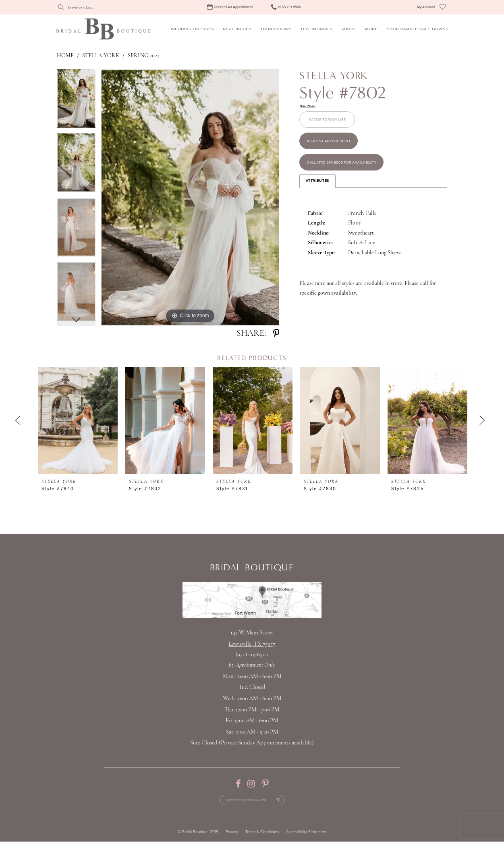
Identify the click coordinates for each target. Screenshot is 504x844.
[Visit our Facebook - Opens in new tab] (238, 784)
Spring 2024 (143, 56)
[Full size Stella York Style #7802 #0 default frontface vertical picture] (190, 197)
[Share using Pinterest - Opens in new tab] (276, 334)
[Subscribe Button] (284, 801)
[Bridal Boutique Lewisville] (103, 29)
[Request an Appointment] (231, 7)
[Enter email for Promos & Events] (252, 801)
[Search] (94, 7)
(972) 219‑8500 (252, 655)
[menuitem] (231, 7)
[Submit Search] (61, 7)
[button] (426, 7)
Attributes (317, 196)
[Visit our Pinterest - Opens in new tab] (265, 784)
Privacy (232, 835)
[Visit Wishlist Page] (443, 7)
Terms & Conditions (262, 835)
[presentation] (78, 420)
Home (65, 56)
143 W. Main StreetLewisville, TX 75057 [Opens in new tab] (252, 639)
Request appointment (335, 149)
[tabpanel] (76, 102)
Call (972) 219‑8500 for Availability (352, 176)
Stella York (101, 56)
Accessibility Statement (306, 835)
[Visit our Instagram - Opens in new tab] (251, 784)
